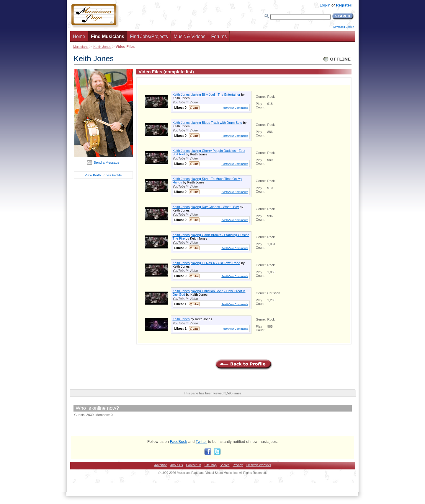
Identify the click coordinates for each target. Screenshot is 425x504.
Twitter (201, 442)
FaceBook (179, 442)
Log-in (325, 5)
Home (79, 36)
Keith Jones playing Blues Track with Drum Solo (207, 123)
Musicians (81, 47)
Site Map (211, 465)
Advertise (161, 465)
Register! (344, 5)
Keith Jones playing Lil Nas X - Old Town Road (207, 263)
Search (225, 465)
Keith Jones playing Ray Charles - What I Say (206, 207)
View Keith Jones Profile (103, 175)
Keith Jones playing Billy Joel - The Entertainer (207, 95)
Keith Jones (102, 47)
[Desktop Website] (258, 465)
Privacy (238, 465)
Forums (219, 36)
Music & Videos (190, 36)
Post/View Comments (235, 108)
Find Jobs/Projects (149, 36)
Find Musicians (108, 36)
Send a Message (107, 162)
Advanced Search (343, 27)
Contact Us (193, 465)
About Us (177, 465)
